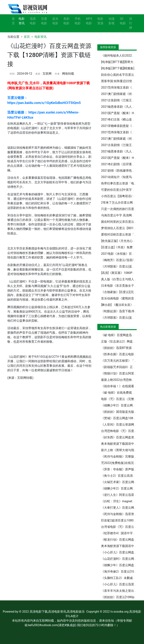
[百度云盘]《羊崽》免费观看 (120, 247)
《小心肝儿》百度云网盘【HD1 (122, 552)
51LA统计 (72, 616)
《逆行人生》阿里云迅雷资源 (121, 495)
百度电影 (44, 21)
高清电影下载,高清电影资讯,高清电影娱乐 (57, 612)
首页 (13, 21)
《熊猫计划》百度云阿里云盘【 (122, 373)
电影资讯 (40, 37)
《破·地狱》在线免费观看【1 (120, 393)
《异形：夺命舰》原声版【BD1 (122, 469)
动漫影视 (112, 21)
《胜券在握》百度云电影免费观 (122, 354)
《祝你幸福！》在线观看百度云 (122, 386)
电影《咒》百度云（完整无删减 (122, 399)
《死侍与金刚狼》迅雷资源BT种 (122, 514)
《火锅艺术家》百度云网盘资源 (122, 482)
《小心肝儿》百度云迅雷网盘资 (122, 584)
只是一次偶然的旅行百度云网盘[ (122, 209)
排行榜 (131, 23)
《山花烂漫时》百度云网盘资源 (122, 559)
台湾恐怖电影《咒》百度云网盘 (122, 431)
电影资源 (100, 21)
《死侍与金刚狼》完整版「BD (121, 456)
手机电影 (78, 21)
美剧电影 (66, 21)
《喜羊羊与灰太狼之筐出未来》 (122, 591)
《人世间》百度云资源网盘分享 (122, 425)
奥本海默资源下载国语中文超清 (122, 444)
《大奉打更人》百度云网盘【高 (122, 508)
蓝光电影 (55, 21)
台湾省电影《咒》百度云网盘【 (122, 527)
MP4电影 (89, 21)
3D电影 (123, 21)
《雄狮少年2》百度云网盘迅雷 (121, 488)
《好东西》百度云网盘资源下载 (122, 437)
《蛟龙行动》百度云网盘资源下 (122, 540)
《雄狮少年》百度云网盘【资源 (122, 565)
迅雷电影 (33, 21)
